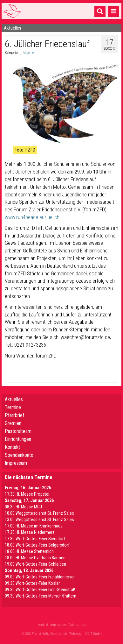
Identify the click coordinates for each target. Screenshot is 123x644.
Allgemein (30, 53)
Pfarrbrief (14, 415)
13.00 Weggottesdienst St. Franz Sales (39, 520)
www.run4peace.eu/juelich (32, 217)
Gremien (13, 423)
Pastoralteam (18, 431)
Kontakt (12, 447)
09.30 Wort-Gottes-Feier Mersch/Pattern (41, 596)
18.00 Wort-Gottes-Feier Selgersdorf (37, 545)
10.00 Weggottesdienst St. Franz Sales (39, 513)
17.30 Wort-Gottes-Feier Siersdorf (35, 539)
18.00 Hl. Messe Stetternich (29, 551)
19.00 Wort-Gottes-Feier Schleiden (35, 564)
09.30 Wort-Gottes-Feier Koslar (32, 583)
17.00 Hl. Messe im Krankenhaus (34, 526)
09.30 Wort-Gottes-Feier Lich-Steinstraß (40, 590)
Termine (13, 407)
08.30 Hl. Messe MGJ (23, 507)
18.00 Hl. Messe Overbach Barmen (35, 558)
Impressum (16, 463)
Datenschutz (77, 625)
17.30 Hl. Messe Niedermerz (30, 532)
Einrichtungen (18, 439)
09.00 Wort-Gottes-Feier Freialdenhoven (40, 577)
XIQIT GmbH (93, 634)
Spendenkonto (19, 455)
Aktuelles (14, 399)
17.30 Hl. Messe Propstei (27, 494)
